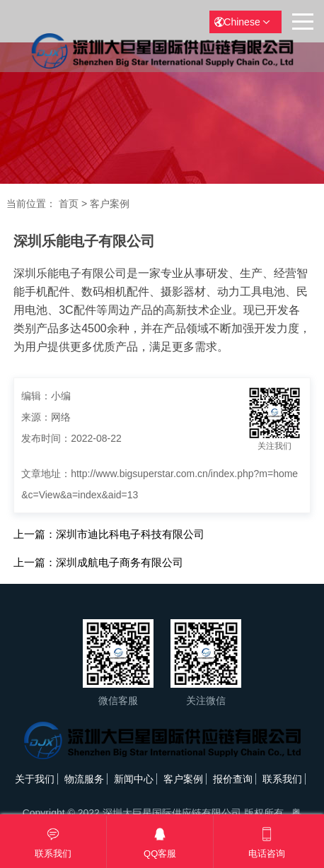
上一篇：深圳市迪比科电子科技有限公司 (109, 534)
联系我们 (282, 779)
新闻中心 (134, 779)
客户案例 (110, 204)
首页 (69, 204)
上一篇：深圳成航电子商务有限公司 (98, 562)
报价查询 (233, 779)
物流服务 (84, 779)
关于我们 (35, 779)
